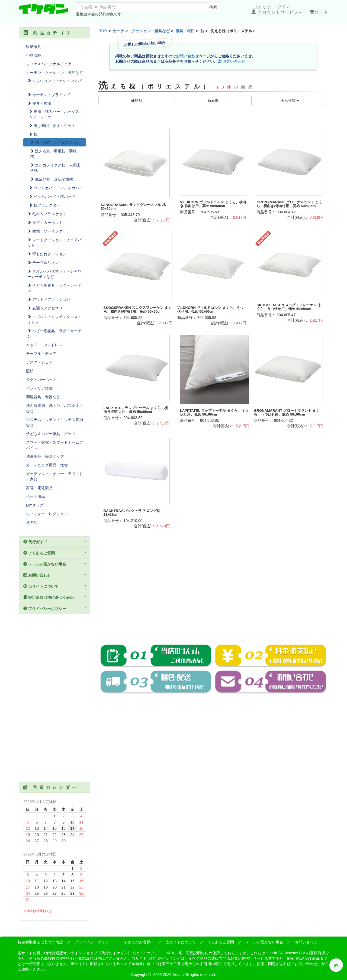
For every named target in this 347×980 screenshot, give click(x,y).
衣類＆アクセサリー (47, 308)
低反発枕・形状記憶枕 (52, 179)
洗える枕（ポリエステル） (55, 142)
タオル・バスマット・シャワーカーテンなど (54, 274)
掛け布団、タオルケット (52, 126)
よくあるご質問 (55, 553)
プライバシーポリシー (55, 608)
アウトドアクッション (49, 299)
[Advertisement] (213, 592)
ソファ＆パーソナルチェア (49, 64)
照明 (30, 371)
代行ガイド (55, 542)
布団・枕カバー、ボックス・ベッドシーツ (56, 114)
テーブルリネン (43, 263)
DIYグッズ (35, 505)
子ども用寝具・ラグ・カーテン (54, 288)
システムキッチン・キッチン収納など (54, 422)
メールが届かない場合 (55, 564)
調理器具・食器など (43, 397)
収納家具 (34, 47)
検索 (213, 7)
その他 (32, 522)
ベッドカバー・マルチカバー (56, 188)
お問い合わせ (187, 56)
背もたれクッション (47, 254)
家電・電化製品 (39, 488)
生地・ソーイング (45, 231)
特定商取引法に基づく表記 (55, 597)
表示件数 (290, 100)
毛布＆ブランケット (47, 214)
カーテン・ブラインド (49, 95)
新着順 (213, 100)
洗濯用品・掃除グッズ (45, 456)
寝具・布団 (185, 31)
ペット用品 (36, 496)
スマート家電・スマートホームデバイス (54, 445)
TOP (103, 31)
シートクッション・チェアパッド (54, 243)
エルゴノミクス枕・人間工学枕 (55, 168)
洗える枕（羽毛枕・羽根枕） (53, 154)
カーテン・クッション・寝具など (141, 31)
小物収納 (34, 55)
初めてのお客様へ (139, 942)
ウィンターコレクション (47, 514)
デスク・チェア (39, 362)
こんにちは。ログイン (276, 10)
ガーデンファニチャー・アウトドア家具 (54, 476)
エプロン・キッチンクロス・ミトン (54, 319)
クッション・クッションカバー (54, 83)
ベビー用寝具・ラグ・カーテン (54, 334)
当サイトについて (55, 586)
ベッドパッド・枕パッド (52, 197)
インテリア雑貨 (39, 388)
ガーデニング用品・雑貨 (47, 465)
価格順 (137, 100)
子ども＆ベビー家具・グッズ (51, 434)
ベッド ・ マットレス (44, 345)
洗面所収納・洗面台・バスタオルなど (54, 408)
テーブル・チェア (41, 354)
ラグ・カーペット (45, 223)
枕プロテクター (44, 205)
